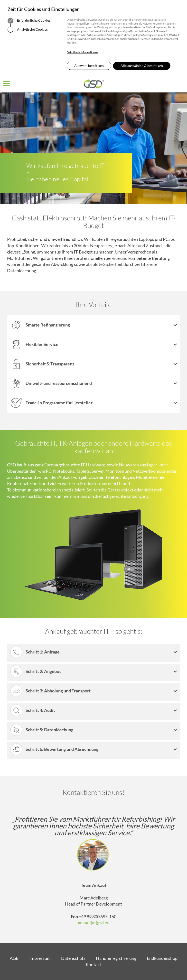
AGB (14, 958)
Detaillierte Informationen (82, 52)
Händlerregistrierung (116, 958)
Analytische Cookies (28, 30)
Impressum (40, 958)
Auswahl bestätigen (89, 66)
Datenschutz (73, 958)
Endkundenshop (162, 958)
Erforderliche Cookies (29, 21)
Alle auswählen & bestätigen (142, 66)
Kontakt (93, 964)
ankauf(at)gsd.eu (94, 923)
